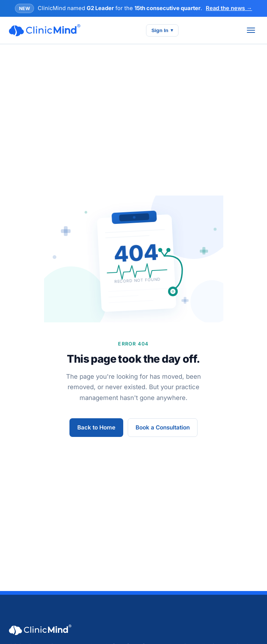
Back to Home (96, 427)
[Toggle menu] (251, 30)
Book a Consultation (163, 427)
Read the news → (229, 8)
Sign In (162, 30)
